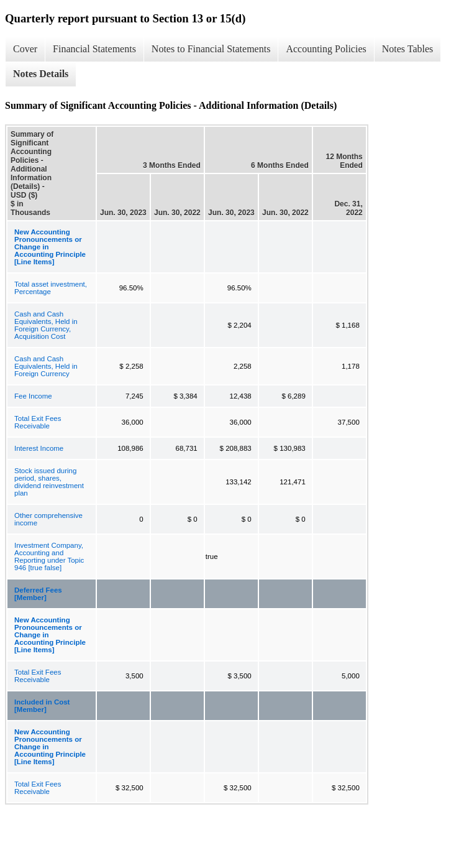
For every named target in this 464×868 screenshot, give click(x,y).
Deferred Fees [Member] (38, 594)
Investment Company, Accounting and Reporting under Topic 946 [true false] (49, 556)
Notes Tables (408, 49)
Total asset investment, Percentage (51, 288)
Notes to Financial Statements (211, 49)
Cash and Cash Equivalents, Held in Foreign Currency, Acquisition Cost (46, 325)
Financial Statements (94, 49)
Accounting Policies (326, 49)
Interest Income (39, 448)
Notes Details (41, 74)
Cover (25, 49)
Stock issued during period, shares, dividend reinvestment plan (49, 482)
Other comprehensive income (48, 519)
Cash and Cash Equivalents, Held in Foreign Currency (46, 366)
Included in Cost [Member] (42, 706)
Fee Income (33, 396)
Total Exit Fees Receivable (38, 422)
